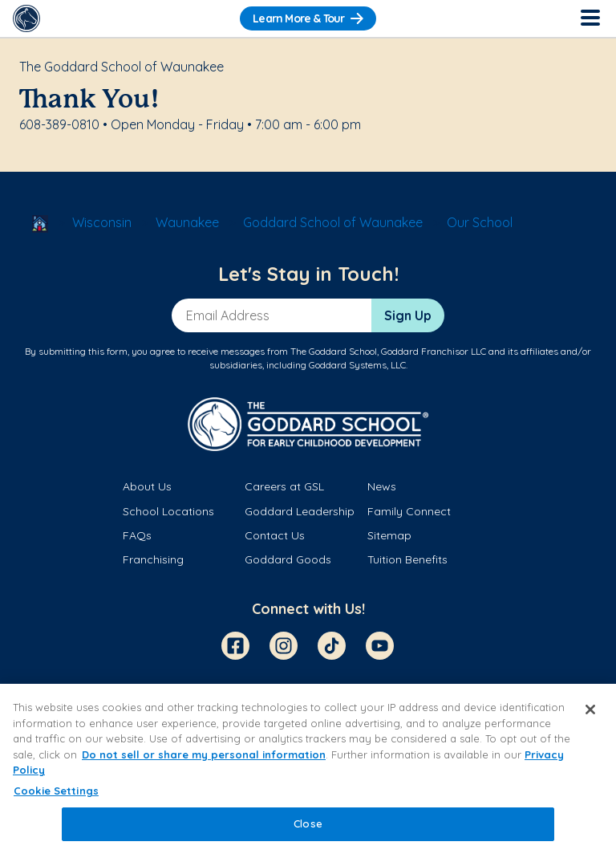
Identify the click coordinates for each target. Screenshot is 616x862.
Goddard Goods (288, 559)
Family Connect (409, 511)
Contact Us (275, 535)
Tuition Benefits (407, 559)
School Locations (168, 511)
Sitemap (389, 535)
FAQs (137, 535)
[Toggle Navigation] (590, 18)
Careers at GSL (284, 486)
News (382, 486)
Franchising (153, 559)
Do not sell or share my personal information (204, 754)
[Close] (590, 710)
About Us (147, 486)
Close (308, 823)
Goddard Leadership (300, 511)
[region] (308, 773)
